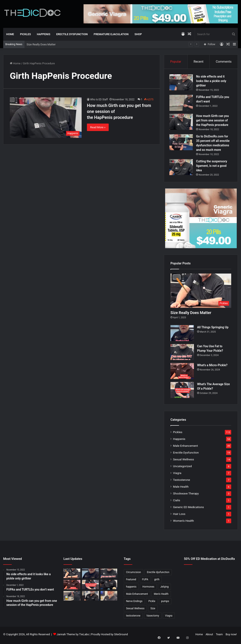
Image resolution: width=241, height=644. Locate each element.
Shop (138, 34)
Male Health (181, 488)
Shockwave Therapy (186, 495)
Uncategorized (182, 468)
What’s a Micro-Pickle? (212, 367)
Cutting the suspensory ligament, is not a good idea (213, 167)
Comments (224, 62)
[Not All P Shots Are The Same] (72, 598)
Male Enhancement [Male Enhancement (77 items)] (137, 596)
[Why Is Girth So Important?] (109, 598)
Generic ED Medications (188, 509)
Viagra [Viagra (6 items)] (169, 618)
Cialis (177, 502)
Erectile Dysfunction (72, 34)
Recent (198, 62)
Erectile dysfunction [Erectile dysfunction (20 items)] (158, 574)
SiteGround (121, 636)
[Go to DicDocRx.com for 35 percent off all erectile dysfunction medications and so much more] (182, 143)
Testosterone (182, 482)
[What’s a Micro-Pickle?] (182, 373)
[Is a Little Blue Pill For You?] (109, 587)
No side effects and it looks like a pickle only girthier (212, 82)
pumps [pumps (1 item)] (165, 603)
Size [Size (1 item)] (153, 610)
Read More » (98, 127)
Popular (176, 62)
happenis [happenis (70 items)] (131, 589)
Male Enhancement (185, 448)
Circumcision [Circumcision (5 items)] (134, 574)
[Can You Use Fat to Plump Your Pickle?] (182, 354)
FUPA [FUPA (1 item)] (145, 581)
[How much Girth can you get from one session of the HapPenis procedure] (46, 118)
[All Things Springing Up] (182, 335)
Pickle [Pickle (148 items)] (152, 603)
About (209, 636)
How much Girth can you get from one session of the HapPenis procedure (213, 121)
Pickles (25, 34)
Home (10, 34)
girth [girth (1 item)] (157, 581)
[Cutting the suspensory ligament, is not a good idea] (182, 168)
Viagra (177, 475)
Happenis (44, 34)
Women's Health (183, 523)
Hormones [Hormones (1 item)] (148, 589)
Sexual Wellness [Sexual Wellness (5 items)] (135, 610)
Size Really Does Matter (41, 44)
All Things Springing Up (213, 329)
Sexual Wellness (183, 461)
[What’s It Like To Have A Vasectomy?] (90, 598)
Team (219, 636)
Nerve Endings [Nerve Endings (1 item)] (134, 603)
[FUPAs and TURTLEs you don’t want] (182, 104)
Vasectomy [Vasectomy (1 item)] (153, 618)
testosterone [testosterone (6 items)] (133, 618)
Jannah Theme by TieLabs (73, 636)
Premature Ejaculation (111, 34)
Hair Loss (179, 516)
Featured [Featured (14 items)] (131, 581)
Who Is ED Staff (99, 99)
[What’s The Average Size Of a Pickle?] (182, 392)
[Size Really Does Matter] (201, 293)
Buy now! (231, 636)
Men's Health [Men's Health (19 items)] (161, 596)
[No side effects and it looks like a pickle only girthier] (182, 83)
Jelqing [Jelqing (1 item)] (164, 589)
